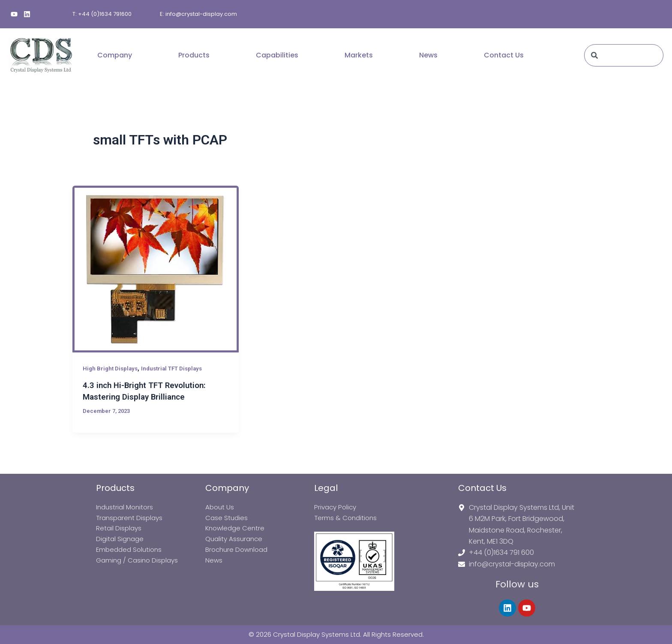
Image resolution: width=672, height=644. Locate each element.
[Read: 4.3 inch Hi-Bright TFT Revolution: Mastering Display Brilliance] (156, 269)
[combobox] (624, 55)
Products (194, 55)
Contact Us (504, 55)
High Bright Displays (111, 368)
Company (115, 55)
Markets (359, 55)
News (428, 55)
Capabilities (277, 55)
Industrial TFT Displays (177, 368)
